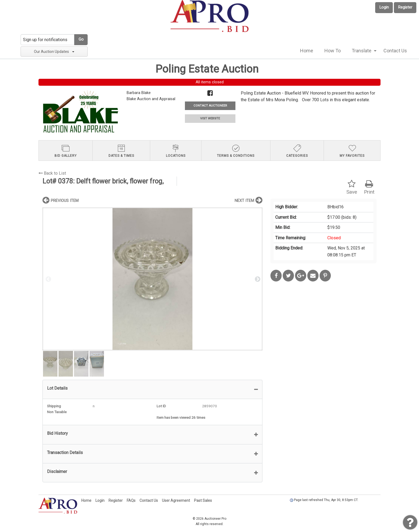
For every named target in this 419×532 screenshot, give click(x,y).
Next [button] (257, 279)
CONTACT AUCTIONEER (210, 106)
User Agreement (176, 500)
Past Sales (203, 500)
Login (384, 7)
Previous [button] (48, 279)
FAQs (131, 500)
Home (307, 51)
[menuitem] (307, 51)
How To (333, 51)
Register (405, 7)
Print (369, 187)
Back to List (52, 173)
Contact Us (395, 51)
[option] (152, 279)
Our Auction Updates (54, 52)
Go (81, 39)
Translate (362, 51)
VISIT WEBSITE (210, 118)
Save (352, 187)
